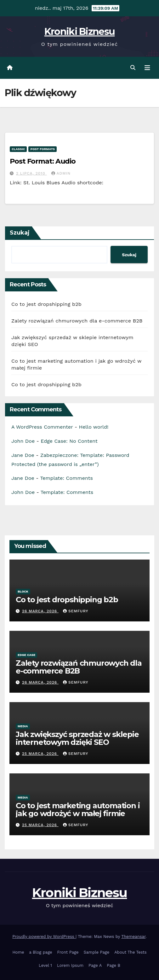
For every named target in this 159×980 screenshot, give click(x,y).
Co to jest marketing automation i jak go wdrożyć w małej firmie (78, 809)
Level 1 (45, 965)
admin (61, 173)
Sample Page (96, 952)
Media (23, 726)
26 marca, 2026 (40, 611)
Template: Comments (66, 478)
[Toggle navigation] (147, 68)
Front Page (68, 952)
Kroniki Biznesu (80, 32)
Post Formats (43, 149)
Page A (95, 965)
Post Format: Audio (43, 161)
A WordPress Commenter (42, 427)
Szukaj (20, 233)
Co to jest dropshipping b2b (46, 304)
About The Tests (130, 952)
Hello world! (94, 427)
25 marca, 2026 (40, 754)
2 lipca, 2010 (31, 173)
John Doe (23, 441)
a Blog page (41, 952)
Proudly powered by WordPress (44, 937)
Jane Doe (23, 455)
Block (23, 591)
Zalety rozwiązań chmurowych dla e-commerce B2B (77, 321)
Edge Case (26, 655)
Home (18, 952)
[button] (133, 68)
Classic (18, 149)
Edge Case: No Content (69, 441)
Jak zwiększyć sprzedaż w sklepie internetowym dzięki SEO (77, 738)
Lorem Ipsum (70, 965)
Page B (114, 965)
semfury (76, 611)
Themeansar (133, 937)
